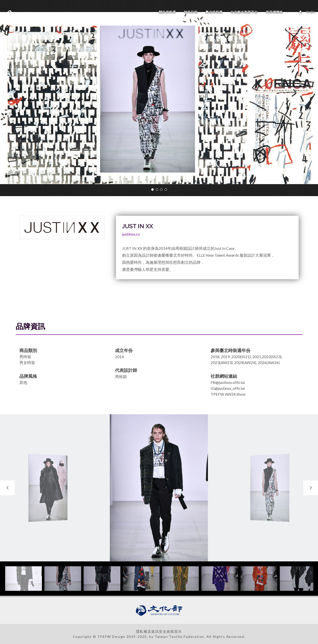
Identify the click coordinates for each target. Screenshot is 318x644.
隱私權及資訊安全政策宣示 (159, 631)
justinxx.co (131, 234)
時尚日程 (191, 12)
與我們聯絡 (274, 12)
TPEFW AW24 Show (228, 394)
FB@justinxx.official (228, 382)
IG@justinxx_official (228, 388)
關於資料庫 (167, 12)
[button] (153, 189)
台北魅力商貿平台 (244, 12)
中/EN (308, 12)
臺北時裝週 (214, 12)
